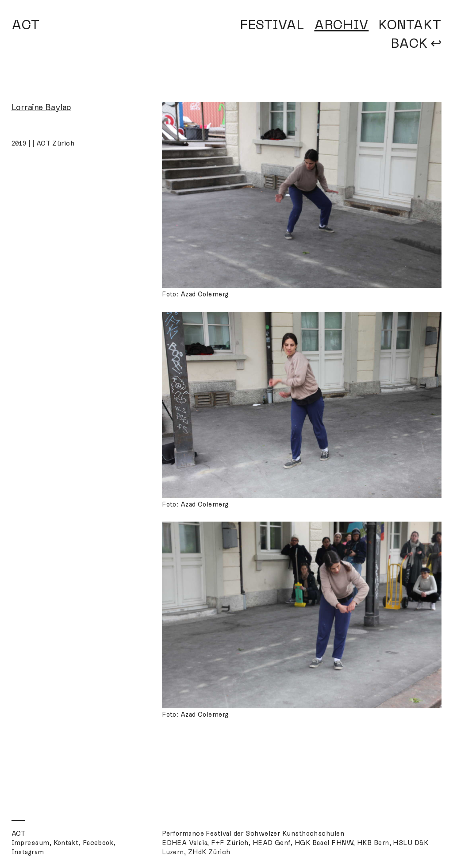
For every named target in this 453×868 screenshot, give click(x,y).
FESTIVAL (272, 25)
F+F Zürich (230, 843)
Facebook (98, 843)
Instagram (28, 852)
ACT (26, 25)
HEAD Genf (272, 843)
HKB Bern (373, 843)
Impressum (31, 843)
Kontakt (66, 843)
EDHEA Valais (184, 843)
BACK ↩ (416, 43)
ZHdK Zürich (209, 852)
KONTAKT (410, 25)
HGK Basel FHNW (324, 843)
